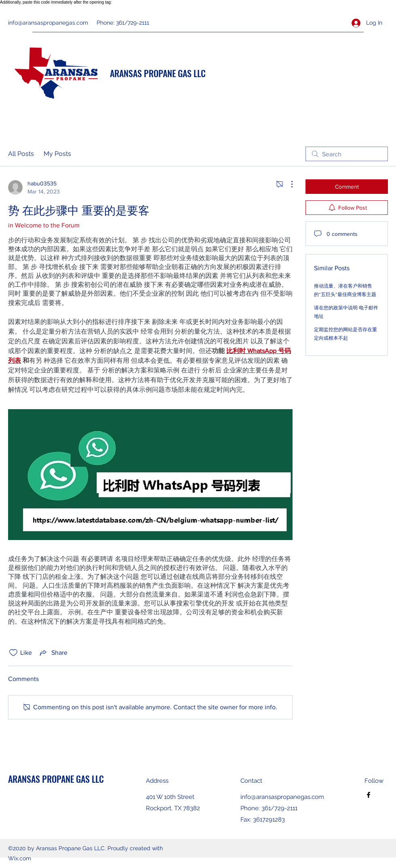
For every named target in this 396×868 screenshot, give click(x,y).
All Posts (21, 154)
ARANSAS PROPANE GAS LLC (158, 73)
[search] (347, 154)
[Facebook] (369, 795)
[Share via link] (53, 653)
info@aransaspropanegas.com (48, 23)
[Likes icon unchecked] (13, 653)
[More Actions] (288, 184)
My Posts (57, 154)
